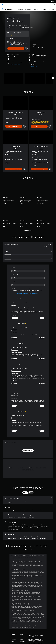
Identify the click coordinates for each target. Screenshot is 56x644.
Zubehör (22, 4)
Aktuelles (21, 8)
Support (35, 4)
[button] (15, 63)
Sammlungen (28, 8)
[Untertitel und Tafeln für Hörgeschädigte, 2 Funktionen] (28, 514)
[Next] (53, 77)
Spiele (6, 4)
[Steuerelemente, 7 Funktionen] (28, 524)
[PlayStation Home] (3, 4)
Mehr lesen (14, 314)
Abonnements (44, 8)
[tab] (25, 491)
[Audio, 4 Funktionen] (28, 507)
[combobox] (28, 269)
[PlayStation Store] (7, 8)
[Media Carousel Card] (13, 77)
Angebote (36, 8)
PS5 (9, 4)
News (26, 4)
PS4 (13, 4)
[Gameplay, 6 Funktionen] (28, 534)
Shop (30, 4)
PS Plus (17, 4)
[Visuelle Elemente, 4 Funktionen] (28, 499)
